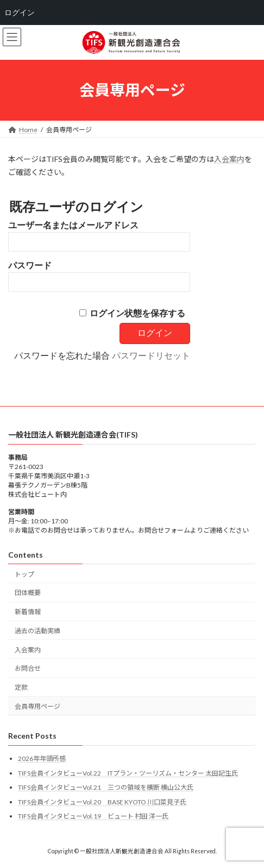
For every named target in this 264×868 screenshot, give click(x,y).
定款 (21, 687)
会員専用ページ (37, 706)
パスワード (30, 266)
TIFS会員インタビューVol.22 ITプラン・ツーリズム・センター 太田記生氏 (128, 773)
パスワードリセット (151, 356)
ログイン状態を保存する (137, 313)
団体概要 (28, 593)
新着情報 (28, 612)
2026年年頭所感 (42, 758)
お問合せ (28, 668)
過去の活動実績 (37, 631)
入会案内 (229, 159)
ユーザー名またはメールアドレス (73, 225)
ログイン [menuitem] (20, 13)
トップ (24, 574)
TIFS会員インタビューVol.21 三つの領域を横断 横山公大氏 (106, 787)
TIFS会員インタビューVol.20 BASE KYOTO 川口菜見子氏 (102, 801)
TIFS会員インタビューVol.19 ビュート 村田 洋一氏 (93, 816)
